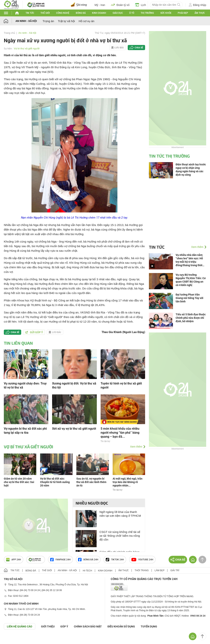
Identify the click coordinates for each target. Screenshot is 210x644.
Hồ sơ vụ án (86, 21)
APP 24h (14, 560)
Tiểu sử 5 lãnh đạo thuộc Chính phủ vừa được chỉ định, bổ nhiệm (191, 318)
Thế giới (45, 13)
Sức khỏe (166, 13)
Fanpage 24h (60, 560)
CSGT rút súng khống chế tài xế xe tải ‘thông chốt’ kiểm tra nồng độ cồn (120, 536)
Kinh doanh (99, 13)
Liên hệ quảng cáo (20, 626)
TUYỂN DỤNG (149, 626)
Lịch (141, 5)
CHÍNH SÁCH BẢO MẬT (88, 626)
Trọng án (48, 21)
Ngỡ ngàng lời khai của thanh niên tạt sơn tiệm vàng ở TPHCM (120, 514)
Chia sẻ (139, 48)
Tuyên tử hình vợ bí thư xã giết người (121, 385)
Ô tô (132, 13)
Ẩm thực (200, 13)
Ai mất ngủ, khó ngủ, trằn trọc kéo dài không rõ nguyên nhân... (128, 482)
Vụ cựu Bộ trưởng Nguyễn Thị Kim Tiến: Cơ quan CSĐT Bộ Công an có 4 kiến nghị (191, 280)
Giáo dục (118, 13)
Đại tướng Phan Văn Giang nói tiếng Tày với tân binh (189, 298)
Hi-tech (87, 571)
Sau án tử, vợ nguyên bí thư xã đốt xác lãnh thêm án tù (91, 482)
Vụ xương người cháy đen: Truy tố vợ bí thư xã (25, 385)
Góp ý (64, 626)
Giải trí (175, 570)
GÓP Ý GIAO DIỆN (11, 639)
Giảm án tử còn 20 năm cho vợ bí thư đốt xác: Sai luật (19, 482)
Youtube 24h (142, 560)
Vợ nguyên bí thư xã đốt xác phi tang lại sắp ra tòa (25, 431)
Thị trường (147, 13)
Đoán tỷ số (120, 5)
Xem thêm (136, 447)
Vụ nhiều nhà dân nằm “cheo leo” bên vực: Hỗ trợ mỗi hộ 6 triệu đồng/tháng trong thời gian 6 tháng (189, 260)
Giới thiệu (48, 626)
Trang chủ (9, 33)
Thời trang (142, 570)
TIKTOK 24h (115, 560)
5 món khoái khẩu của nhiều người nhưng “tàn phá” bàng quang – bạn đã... (120, 433)
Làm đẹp (160, 570)
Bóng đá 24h (88, 560)
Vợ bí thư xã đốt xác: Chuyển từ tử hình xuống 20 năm (55, 482)
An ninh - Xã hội (26, 21)
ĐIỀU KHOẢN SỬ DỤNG (121, 626)
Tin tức (30, 13)
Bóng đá (81, 13)
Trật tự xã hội (66, 21)
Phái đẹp (183, 13)
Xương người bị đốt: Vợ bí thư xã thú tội (74, 385)
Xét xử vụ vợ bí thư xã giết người (74, 429)
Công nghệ (63, 13)
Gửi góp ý (34, 332)
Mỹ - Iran (100, 5)
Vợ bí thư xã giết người (27, 48)
